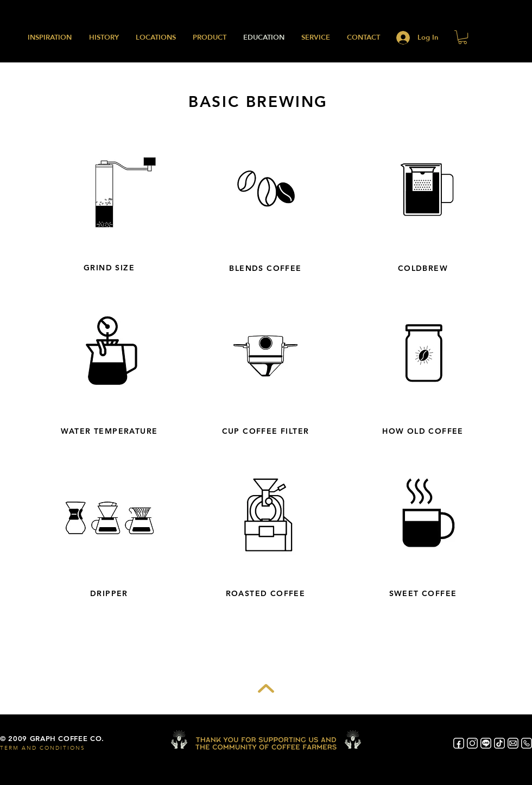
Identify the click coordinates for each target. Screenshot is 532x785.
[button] (463, 37)
